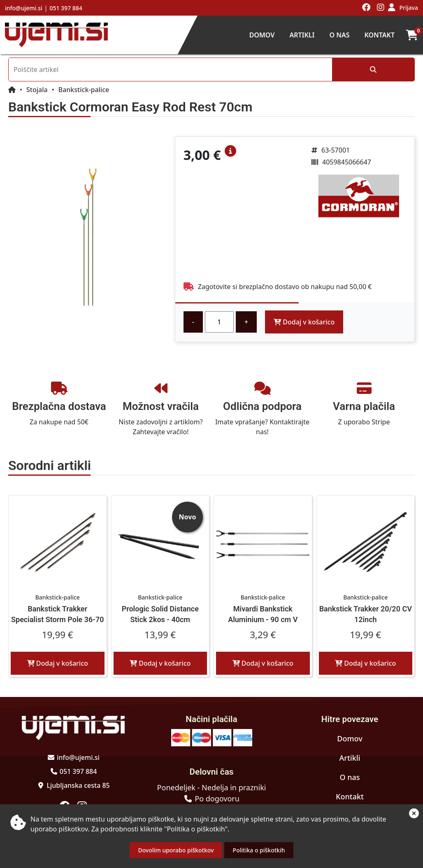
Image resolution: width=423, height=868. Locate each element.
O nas (339, 35)
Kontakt (379, 35)
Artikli (302, 35)
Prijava (409, 8)
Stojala (37, 90)
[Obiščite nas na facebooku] (366, 8)
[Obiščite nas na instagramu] (381, 8)
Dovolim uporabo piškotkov (176, 850)
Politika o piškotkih (259, 850)
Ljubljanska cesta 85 (78, 785)
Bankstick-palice (84, 90)
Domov (262, 35)
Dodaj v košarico (304, 322)
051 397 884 (66, 8)
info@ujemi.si (24, 8)
